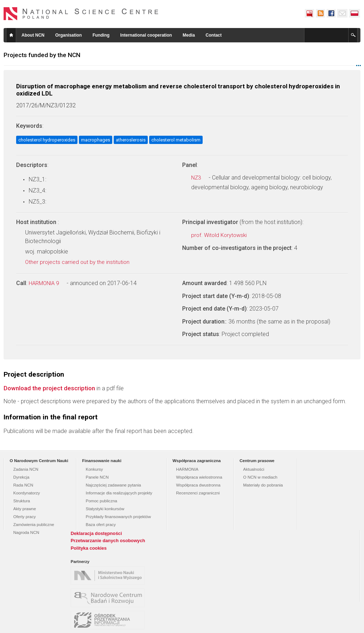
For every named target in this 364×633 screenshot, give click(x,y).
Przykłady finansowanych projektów (118, 517)
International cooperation (146, 35)
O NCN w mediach (260, 477)
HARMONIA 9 (48, 283)
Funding (101, 35)
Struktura (22, 501)
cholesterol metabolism (176, 140)
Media (189, 35)
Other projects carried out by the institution (81, 262)
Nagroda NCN (26, 532)
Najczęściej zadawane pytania (113, 485)
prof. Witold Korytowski (223, 235)
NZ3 (200, 178)
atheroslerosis (131, 140)
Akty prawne (25, 509)
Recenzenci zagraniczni (198, 493)
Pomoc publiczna (101, 501)
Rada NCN (23, 485)
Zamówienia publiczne (34, 525)
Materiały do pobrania (263, 485)
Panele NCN (97, 477)
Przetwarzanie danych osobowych (108, 541)
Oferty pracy (25, 517)
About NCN (33, 35)
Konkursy (94, 469)
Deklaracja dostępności (96, 533)
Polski (355, 13)
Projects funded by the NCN (42, 55)
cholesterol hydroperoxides (47, 140)
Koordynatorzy (27, 493)
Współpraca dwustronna (198, 485)
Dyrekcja (21, 477)
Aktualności (254, 469)
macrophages (96, 140)
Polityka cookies (89, 548)
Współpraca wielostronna (199, 477)
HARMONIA (187, 469)
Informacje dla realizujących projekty (119, 493)
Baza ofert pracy (101, 525)
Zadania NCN (26, 469)
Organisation (68, 35)
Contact (214, 35)
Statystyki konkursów (105, 509)
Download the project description (49, 388)
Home (11, 35)
